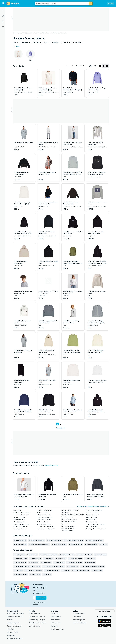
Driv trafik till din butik (37, 608)
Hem (14, 33)
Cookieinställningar (80, 614)
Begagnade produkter (15, 630)
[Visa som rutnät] (100, 66)
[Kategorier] (3, 4)
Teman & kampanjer (14, 618)
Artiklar (10, 611)
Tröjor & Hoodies (46, 33)
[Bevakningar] (3, 21)
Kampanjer (11, 627)
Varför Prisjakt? (34, 605)
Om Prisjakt (55, 605)
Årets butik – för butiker (37, 614)
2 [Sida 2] (60, 424)
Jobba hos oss (56, 614)
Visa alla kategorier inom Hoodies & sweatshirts (93, 506)
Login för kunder (35, 618)
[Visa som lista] (103, 66)
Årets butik (11, 621)
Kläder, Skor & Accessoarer (25, 33)
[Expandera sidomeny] (3, 11)
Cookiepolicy (77, 608)
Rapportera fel (61, 428)
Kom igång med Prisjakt (16, 605)
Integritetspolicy (79, 611)
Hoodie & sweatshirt (52, 465)
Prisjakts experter (13, 614)
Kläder (37, 33)
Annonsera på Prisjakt (37, 611)
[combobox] (62, 4)
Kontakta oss (56, 611)
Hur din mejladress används (41, 594)
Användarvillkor (79, 605)
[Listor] (3, 16)
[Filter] (3, 27)
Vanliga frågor (56, 608)
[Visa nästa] (64, 424)
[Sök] (90, 4)
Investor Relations (58, 621)
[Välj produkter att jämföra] (90, 66)
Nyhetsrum (55, 618)
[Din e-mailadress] (46, 590)
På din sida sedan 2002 (16, 608)
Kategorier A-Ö (12, 624)
